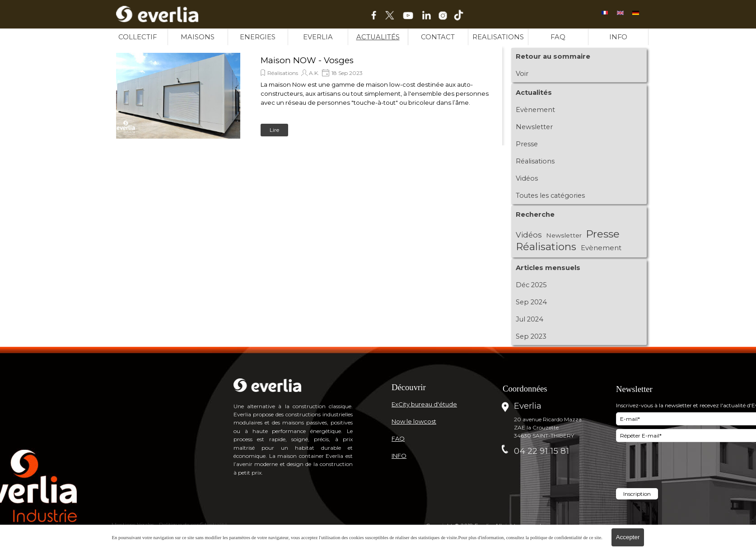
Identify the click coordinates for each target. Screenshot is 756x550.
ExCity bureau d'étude (424, 404)
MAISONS (198, 37)
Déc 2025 (531, 285)
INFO (618, 37)
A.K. (314, 73)
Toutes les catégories (550, 196)
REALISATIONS (498, 37)
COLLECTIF (138, 37)
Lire (274, 130)
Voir (522, 74)
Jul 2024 (530, 319)
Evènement (535, 110)
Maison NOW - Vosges (307, 60)
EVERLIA (318, 37)
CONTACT (438, 37)
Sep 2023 (531, 336)
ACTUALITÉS (378, 37)
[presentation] (685, 466)
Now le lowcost (414, 421)
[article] (306, 96)
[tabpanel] (442, 387)
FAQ (558, 37)
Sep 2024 (531, 302)
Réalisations (283, 73)
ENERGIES (258, 37)
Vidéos (527, 178)
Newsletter (534, 127)
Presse (527, 144)
